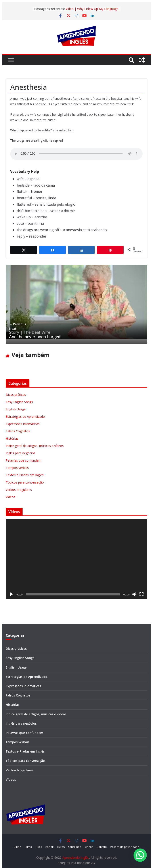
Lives (39, 847)
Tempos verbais (17, 468)
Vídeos (11, 497)
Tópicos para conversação (25, 482)
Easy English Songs (19, 402)
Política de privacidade (125, 847)
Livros (61, 847)
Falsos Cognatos (18, 431)
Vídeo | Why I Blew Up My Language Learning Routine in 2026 (92, 11)
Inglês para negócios (21, 453)
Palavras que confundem (24, 460)
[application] (76, 559)
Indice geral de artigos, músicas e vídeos (35, 446)
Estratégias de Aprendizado (25, 416)
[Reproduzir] (11, 594)
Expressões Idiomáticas (23, 424)
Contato (102, 847)
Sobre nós (75, 847)
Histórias (12, 438)
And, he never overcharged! (35, 333)
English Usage (16, 409)
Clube (17, 847)
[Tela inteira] (142, 594)
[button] (140, 855)
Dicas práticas (16, 395)
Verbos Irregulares (19, 490)
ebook (49, 847)
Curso (28, 847)
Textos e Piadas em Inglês (25, 475)
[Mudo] (134, 594)
